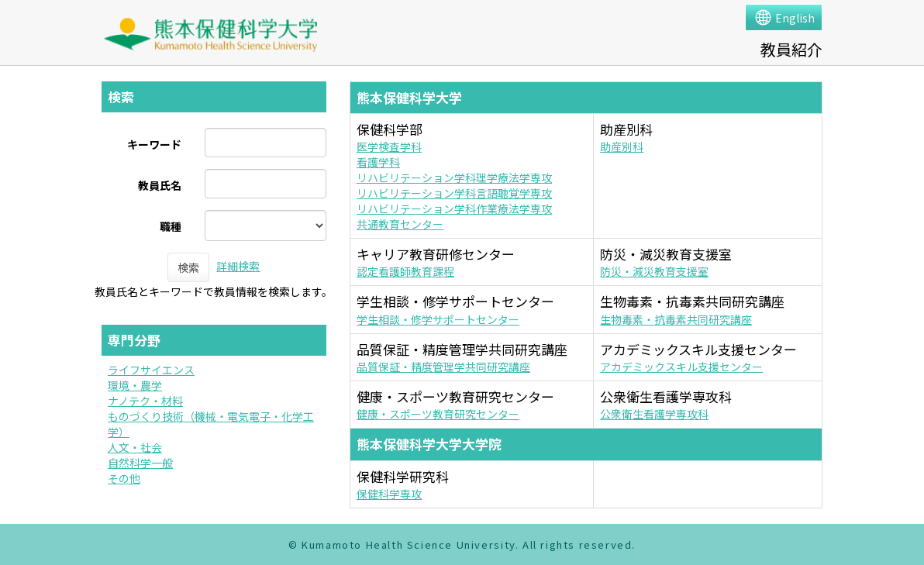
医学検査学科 (389, 146)
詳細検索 (238, 266)
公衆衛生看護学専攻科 (654, 414)
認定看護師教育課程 (405, 271)
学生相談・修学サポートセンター (438, 319)
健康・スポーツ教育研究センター (438, 414)
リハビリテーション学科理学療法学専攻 (454, 177)
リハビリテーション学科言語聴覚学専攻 (454, 193)
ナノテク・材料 (145, 401)
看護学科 (378, 162)
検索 (188, 267)
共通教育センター (400, 224)
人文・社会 (135, 447)
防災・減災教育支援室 (654, 271)
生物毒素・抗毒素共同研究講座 (676, 319)
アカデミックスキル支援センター (681, 367)
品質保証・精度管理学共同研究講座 (443, 367)
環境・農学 (135, 385)
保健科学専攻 (389, 494)
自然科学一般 (140, 463)
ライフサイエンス (151, 370)
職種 (171, 226)
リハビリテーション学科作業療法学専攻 (454, 208)
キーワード (154, 144)
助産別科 (622, 146)
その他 (124, 478)
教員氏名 (160, 185)
